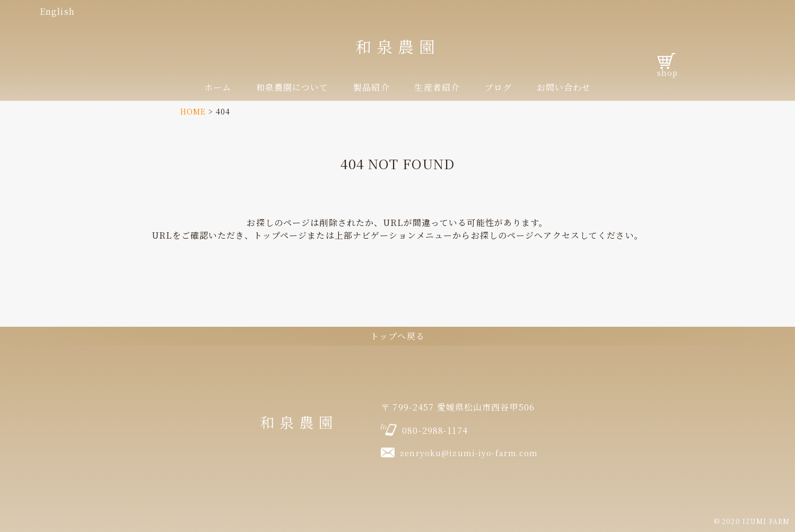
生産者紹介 (437, 87)
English (57, 11)
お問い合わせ (564, 87)
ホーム (218, 87)
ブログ (498, 87)
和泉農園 (398, 46)
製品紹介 (371, 87)
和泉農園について (292, 87)
